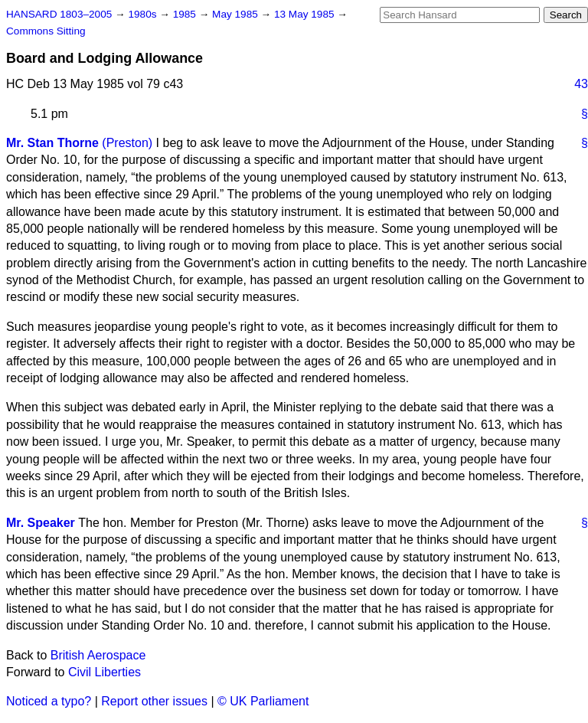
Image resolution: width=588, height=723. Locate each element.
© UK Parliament (263, 701)
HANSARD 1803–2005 (59, 14)
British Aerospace (98, 655)
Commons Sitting (46, 31)
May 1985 (236, 14)
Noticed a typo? (49, 701)
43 (581, 84)
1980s (144, 14)
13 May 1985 (305, 14)
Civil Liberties (105, 672)
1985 (186, 14)
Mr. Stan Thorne (52, 143)
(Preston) (127, 143)
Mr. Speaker (41, 523)
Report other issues (154, 701)
